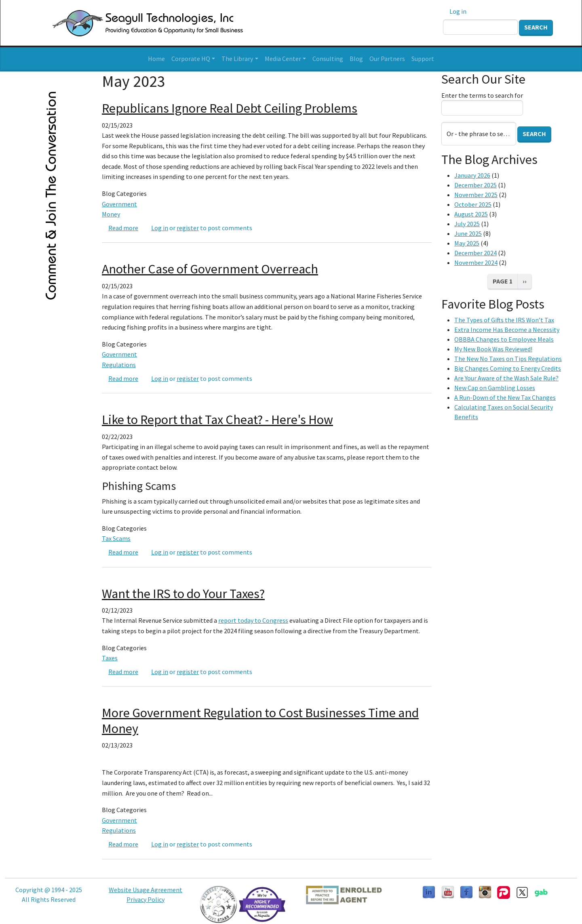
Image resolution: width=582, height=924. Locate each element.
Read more (123, 228)
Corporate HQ (191, 59)
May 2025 (467, 243)
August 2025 (471, 214)
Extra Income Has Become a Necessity (507, 330)
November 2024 (476, 262)
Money (111, 214)
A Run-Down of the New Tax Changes (505, 397)
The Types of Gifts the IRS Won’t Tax (504, 320)
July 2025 (467, 224)
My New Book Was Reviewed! (493, 349)
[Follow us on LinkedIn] (429, 892)
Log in (458, 11)
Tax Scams (116, 538)
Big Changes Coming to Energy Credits (508, 368)
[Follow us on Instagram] (485, 892)
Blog (356, 59)
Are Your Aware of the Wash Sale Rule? (506, 378)
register (188, 228)
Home (156, 59)
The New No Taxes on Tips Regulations (508, 359)
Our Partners (387, 59)
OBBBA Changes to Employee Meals (504, 339)
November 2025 (476, 195)
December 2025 (476, 185)
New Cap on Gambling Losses (495, 388)
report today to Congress (253, 620)
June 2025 (468, 233)
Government (119, 204)
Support (423, 59)
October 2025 (473, 204)
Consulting (328, 59)
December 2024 (476, 253)
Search (536, 27)
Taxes (110, 658)
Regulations (119, 365)
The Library (237, 59)
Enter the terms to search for (482, 95)
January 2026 (472, 175)
